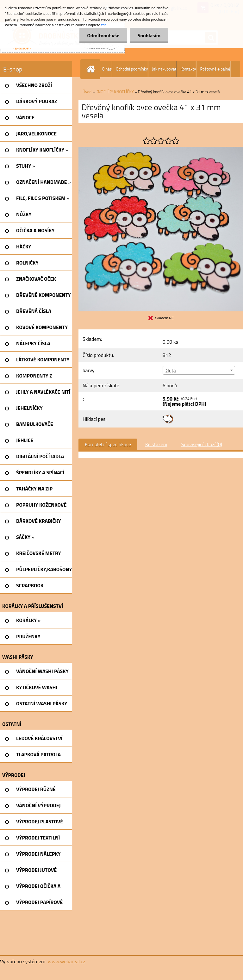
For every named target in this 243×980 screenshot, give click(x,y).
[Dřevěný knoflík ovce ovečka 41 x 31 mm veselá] (161, 149)
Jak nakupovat (164, 69)
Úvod (87, 92)
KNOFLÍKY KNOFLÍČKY (115, 92)
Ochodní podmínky (132, 69)
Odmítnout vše (103, 35)
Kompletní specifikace (108, 444)
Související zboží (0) (202, 444)
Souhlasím (149, 35)
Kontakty (188, 69)
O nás (107, 69)
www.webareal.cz (67, 961)
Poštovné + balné (215, 69)
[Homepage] (92, 69)
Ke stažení (156, 444)
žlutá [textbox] (171, 371)
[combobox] (199, 370)
